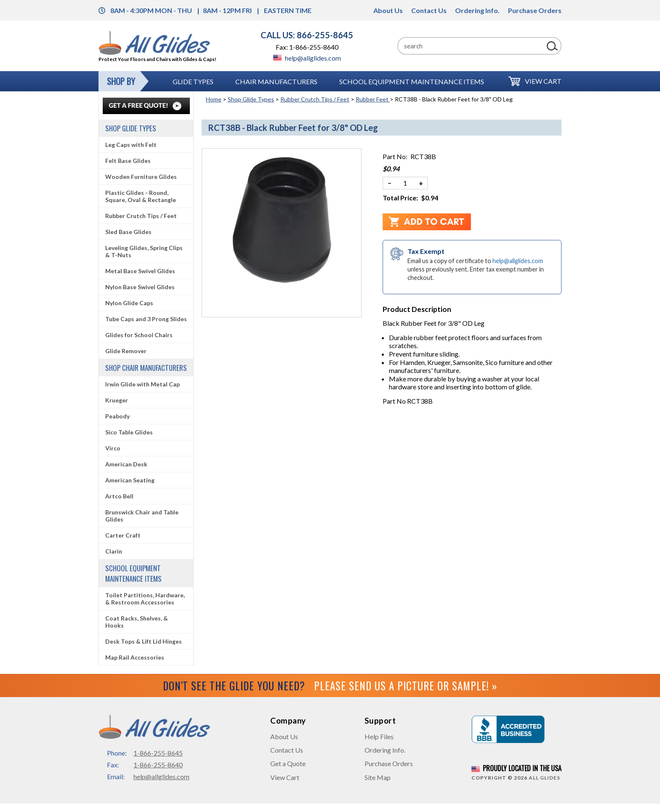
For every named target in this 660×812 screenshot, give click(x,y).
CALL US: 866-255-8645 (307, 35)
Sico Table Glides (129, 432)
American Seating (130, 480)
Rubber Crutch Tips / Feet (315, 99)
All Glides (544, 778)
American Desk (126, 464)
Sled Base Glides (128, 232)
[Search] (471, 46)
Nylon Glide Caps (129, 303)
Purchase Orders (535, 10)
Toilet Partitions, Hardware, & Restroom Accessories (145, 599)
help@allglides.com (307, 58)
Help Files (379, 736)
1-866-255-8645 (158, 753)
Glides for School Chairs (139, 335)
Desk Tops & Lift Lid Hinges (144, 641)
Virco (113, 448)
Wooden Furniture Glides (141, 177)
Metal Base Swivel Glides (140, 271)
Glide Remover (126, 351)
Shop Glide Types (251, 99)
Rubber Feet (373, 99)
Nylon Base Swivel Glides (140, 287)
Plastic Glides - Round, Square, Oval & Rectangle (141, 196)
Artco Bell (119, 496)
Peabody (117, 416)
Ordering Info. (477, 10)
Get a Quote (288, 763)
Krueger (117, 400)
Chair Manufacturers (276, 81)
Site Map (378, 777)
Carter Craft (123, 535)
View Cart (543, 81)
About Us (388, 10)
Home (214, 99)
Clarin (114, 551)
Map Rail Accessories (135, 657)
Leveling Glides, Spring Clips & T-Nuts (144, 251)
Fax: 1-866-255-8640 (307, 47)
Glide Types (193, 81)
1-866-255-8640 (158, 765)
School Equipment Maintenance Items (412, 81)
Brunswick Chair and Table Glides (142, 516)
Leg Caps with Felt (131, 145)
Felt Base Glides (128, 161)
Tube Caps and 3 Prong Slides (146, 319)
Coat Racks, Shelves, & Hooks (137, 622)
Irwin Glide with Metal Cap (142, 384)
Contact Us (429, 10)
